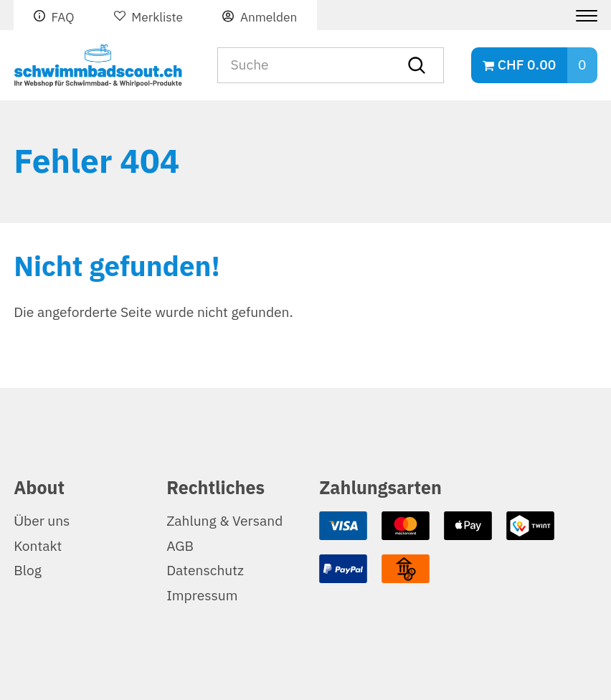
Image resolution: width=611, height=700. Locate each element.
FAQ (62, 17)
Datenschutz (205, 571)
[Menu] (581, 16)
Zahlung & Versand (224, 521)
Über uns (42, 521)
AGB (180, 546)
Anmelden (269, 17)
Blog (28, 571)
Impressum (202, 596)
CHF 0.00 (527, 65)
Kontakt (38, 546)
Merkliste (157, 17)
